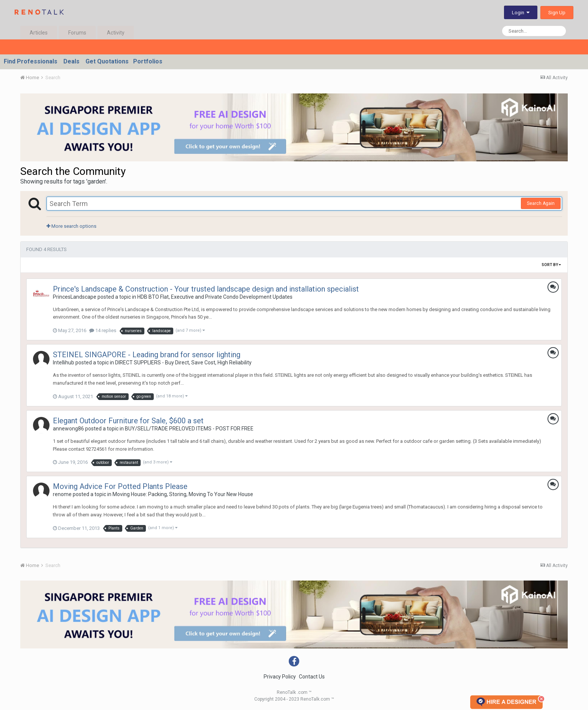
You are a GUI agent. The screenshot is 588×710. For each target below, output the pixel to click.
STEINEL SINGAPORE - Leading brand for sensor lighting (147, 355)
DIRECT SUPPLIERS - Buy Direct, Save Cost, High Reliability (183, 363)
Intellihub (64, 363)
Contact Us (312, 677)
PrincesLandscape (75, 297)
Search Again (541, 203)
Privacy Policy (280, 677)
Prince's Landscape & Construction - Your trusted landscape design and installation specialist (206, 289)
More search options (71, 226)
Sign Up (557, 13)
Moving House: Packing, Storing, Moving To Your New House (183, 494)
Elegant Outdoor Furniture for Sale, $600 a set (128, 421)
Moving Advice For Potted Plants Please (120, 486)
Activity (116, 33)
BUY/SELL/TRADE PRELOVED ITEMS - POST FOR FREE (189, 429)
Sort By (551, 265)
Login (521, 13)
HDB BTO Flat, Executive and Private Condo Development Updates (215, 297)
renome (62, 494)
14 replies (103, 330)
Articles (39, 33)
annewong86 (68, 429)
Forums (77, 33)
